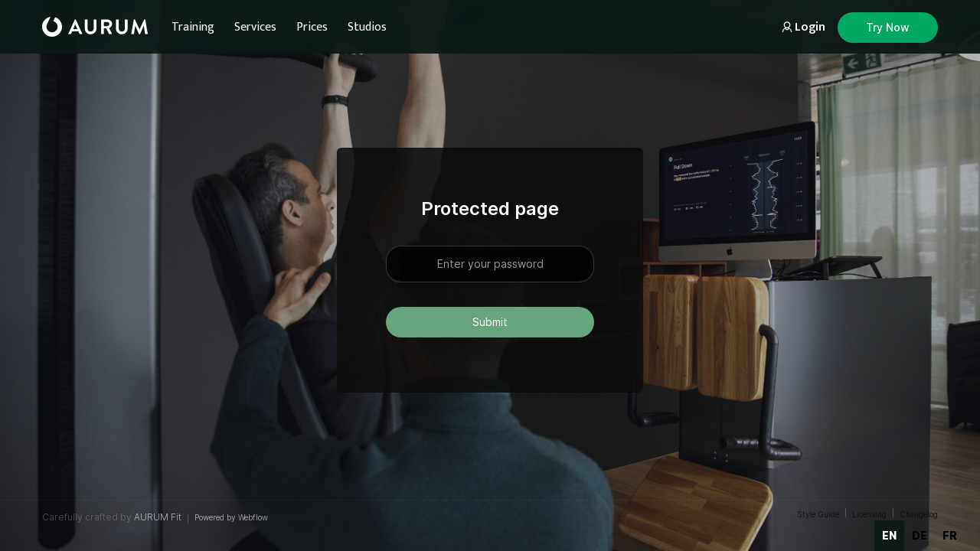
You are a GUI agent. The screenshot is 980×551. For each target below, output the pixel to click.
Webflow (253, 517)
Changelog (919, 514)
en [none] (889, 535)
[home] (95, 27)
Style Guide (818, 514)
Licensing (869, 514)
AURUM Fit (158, 517)
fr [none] (950, 535)
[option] (920, 536)
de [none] (920, 535)
